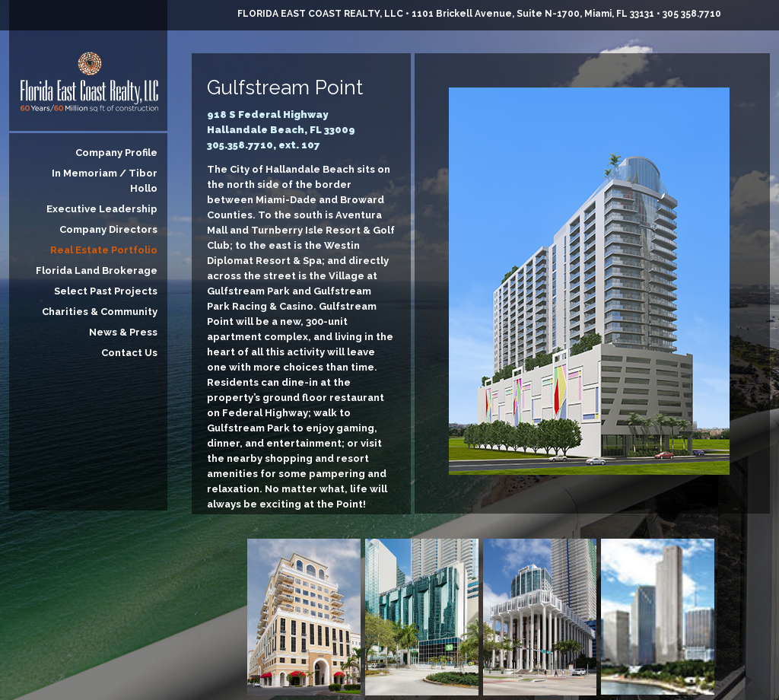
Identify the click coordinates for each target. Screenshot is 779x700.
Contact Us (129, 353)
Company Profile (116, 153)
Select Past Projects (106, 291)
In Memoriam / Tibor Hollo (105, 181)
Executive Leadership (102, 209)
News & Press (123, 332)
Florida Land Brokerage (97, 270)
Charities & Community (100, 312)
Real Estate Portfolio (104, 250)
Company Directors (108, 229)
